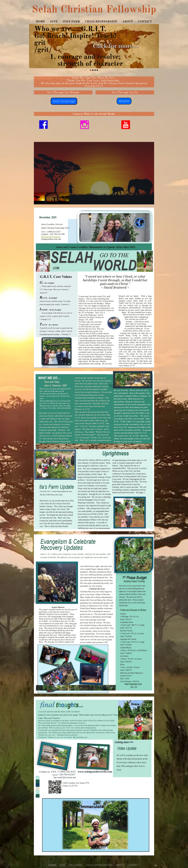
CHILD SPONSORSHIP (101, 22)
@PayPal (124, 101)
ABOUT (128, 22)
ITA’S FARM (71, 22)
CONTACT (145, 22)
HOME (41, 22)
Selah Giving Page (64, 101)
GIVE (54, 22)
